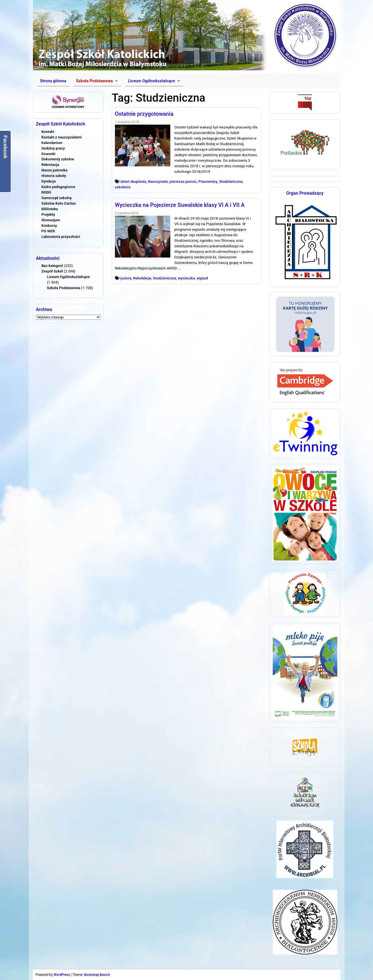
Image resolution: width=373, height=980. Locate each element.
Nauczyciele (158, 182)
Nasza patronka (55, 170)
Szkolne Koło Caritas (59, 203)
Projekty (48, 214)
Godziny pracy (53, 148)
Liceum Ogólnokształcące (68, 277)
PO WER (48, 231)
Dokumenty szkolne (58, 159)
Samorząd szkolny (57, 198)
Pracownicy (208, 182)
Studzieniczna (231, 182)
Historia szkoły (54, 176)
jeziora (126, 278)
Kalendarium (52, 143)
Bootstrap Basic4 (97, 975)
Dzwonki (49, 154)
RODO (47, 192)
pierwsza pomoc (183, 182)
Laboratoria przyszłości (61, 237)
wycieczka (186, 278)
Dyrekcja (49, 181)
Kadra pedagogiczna (58, 187)
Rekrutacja (50, 165)
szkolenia (123, 187)
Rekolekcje (142, 278)
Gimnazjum (51, 220)
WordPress (62, 975)
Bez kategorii (52, 266)
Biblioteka (50, 209)
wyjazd (202, 278)
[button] (97, 81)
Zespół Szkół (52, 271)
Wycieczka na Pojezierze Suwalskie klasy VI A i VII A (180, 205)
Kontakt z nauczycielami (62, 137)
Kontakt (48, 132)
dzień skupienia (133, 182)
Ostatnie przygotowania (144, 114)
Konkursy (49, 226)
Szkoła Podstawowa (64, 288)
